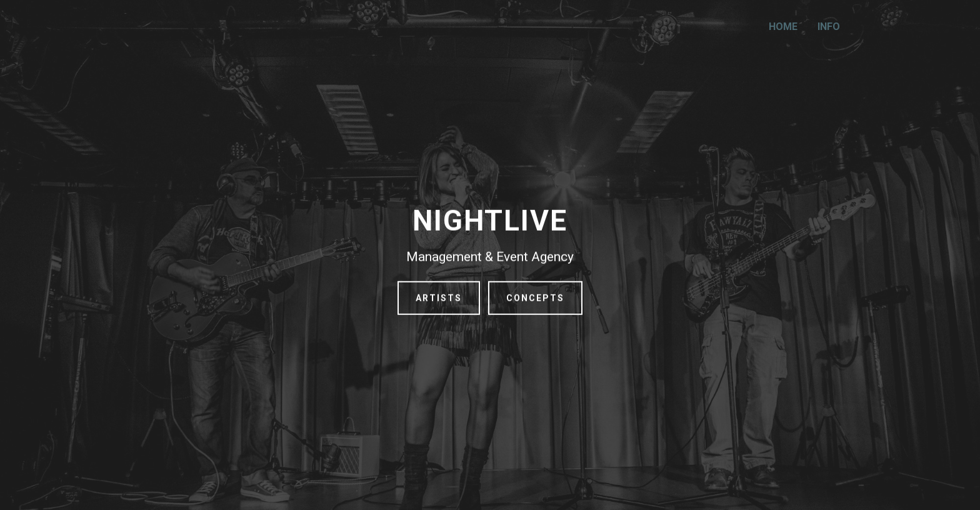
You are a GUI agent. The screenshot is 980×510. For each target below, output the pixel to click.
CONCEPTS (535, 301)
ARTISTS (439, 301)
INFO (829, 27)
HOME (783, 27)
